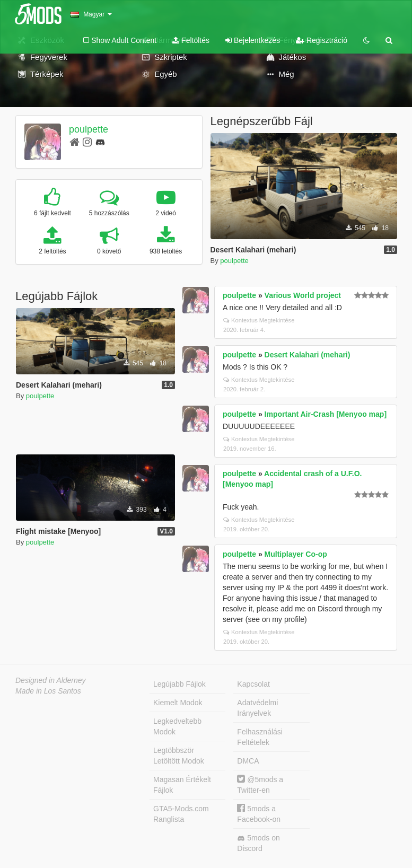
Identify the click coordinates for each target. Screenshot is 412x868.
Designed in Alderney (51, 680)
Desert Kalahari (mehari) (308, 355)
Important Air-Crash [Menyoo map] (326, 414)
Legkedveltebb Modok (177, 726)
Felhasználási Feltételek (260, 737)
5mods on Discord (258, 843)
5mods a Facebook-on (259, 814)
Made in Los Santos (48, 691)
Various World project (303, 295)
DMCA (248, 761)
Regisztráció (322, 40)
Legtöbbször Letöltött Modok (179, 756)
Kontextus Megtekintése (259, 320)
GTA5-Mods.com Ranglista (181, 814)
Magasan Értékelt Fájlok (182, 785)
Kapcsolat (253, 684)
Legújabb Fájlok (179, 684)
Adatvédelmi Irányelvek (257, 708)
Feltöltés (191, 40)
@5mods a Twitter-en (260, 784)
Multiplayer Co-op (296, 554)
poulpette (89, 129)
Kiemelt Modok (178, 703)
